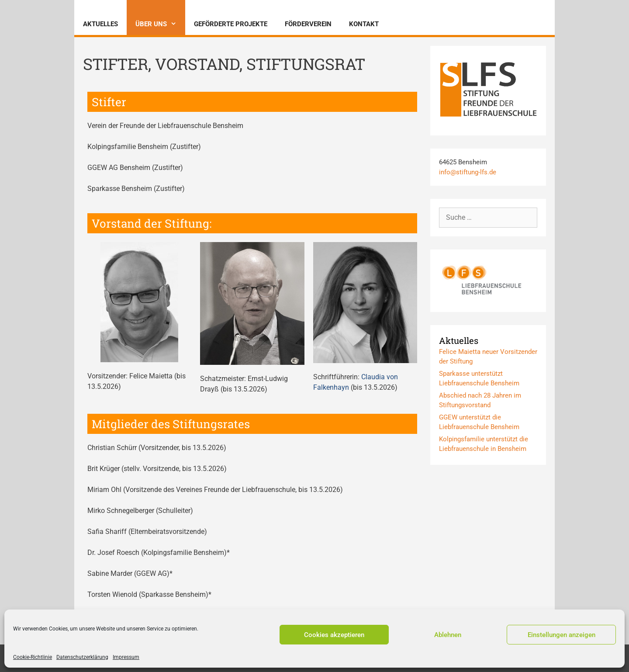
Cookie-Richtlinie (33, 657)
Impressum (126, 657)
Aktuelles (100, 24)
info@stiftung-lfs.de (468, 172)
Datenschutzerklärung (82, 657)
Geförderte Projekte (231, 24)
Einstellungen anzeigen (562, 635)
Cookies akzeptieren (334, 635)
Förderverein (308, 24)
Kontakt (364, 24)
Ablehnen (448, 635)
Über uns (160, 24)
